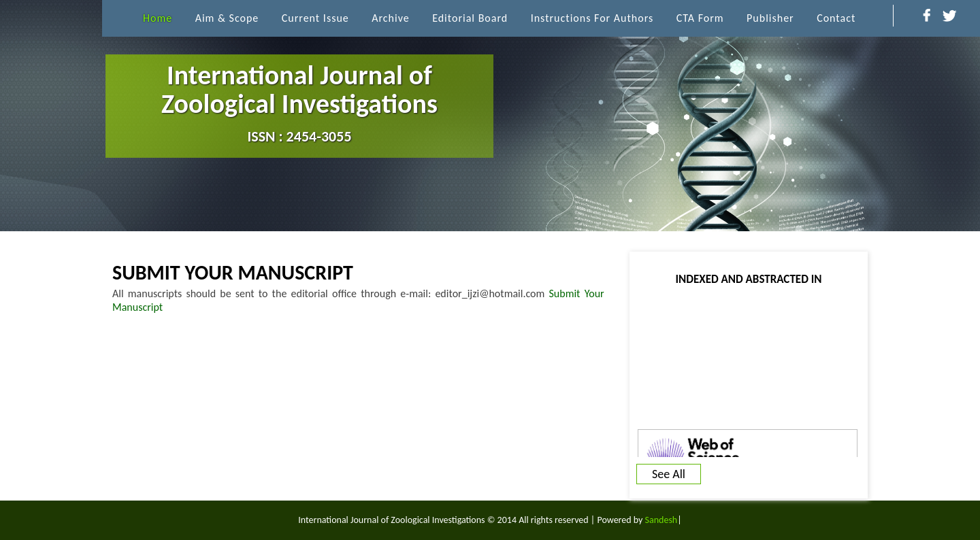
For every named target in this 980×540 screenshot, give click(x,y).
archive (390, 18)
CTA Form (700, 18)
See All (669, 474)
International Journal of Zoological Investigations (299, 102)
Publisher (770, 18)
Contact (836, 18)
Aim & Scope (227, 18)
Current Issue (315, 18)
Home (158, 18)
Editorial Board (470, 18)
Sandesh (661, 520)
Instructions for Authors (592, 18)
